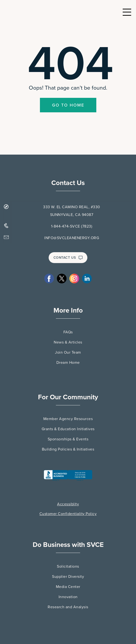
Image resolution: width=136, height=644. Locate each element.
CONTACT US (68, 258)
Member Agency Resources (68, 419)
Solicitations (68, 566)
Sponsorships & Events (68, 439)
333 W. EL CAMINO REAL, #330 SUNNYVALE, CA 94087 (72, 211)
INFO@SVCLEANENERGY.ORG (72, 238)
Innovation (68, 597)
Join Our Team (68, 352)
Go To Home (68, 105)
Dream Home (68, 363)
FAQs (68, 332)
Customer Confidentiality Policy (68, 514)
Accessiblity (68, 504)
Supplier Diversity (68, 577)
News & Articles (68, 342)
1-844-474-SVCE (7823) (72, 226)
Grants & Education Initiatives (68, 429)
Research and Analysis (68, 607)
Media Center (68, 587)
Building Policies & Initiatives (68, 449)
